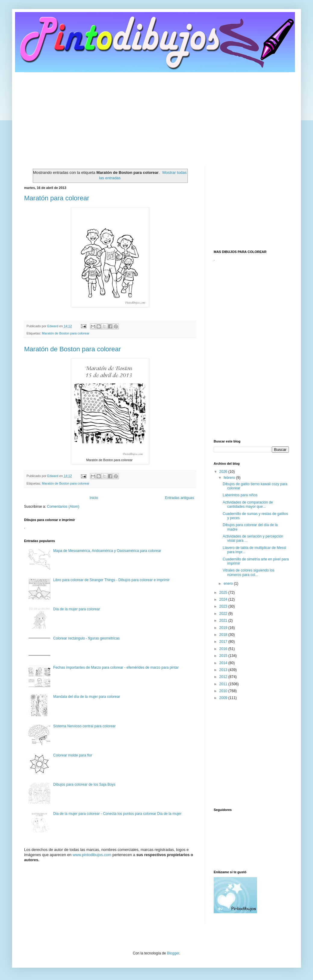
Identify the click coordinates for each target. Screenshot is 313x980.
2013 (224, 670)
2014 (224, 663)
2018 (224, 635)
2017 (224, 642)
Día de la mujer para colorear (77, 609)
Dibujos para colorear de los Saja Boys (84, 784)
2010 (224, 691)
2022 (224, 614)
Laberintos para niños (240, 495)
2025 (224, 593)
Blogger (173, 953)
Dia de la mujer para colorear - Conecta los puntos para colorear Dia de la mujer (117, 814)
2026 (224, 472)
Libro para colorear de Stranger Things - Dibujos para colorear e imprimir (112, 580)
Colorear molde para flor (73, 755)
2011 (224, 684)
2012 (224, 677)
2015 (224, 656)
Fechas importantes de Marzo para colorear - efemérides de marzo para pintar (116, 667)
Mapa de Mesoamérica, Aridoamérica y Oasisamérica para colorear (107, 551)
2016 (224, 649)
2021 (224, 621)
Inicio (94, 498)
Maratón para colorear (57, 198)
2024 (224, 599)
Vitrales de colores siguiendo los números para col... (249, 572)
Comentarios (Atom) (63, 507)
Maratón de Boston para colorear (66, 333)
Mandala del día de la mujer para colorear (87, 697)
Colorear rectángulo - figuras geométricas (87, 638)
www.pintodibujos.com (92, 855)
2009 (224, 698)
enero (229, 584)
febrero (230, 478)
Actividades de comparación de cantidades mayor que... (248, 504)
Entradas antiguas (180, 498)
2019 (224, 628)
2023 (224, 606)
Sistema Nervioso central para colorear (84, 726)
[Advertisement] (156, 115)
